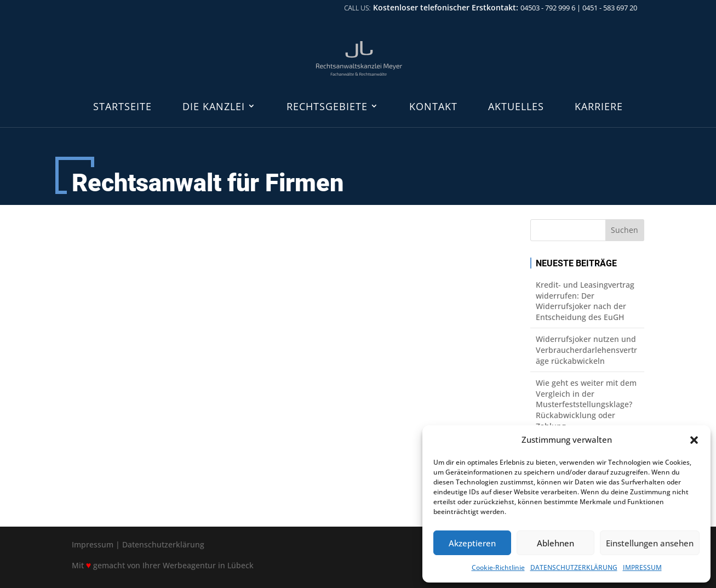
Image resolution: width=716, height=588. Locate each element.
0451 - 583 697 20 (610, 8)
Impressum (93, 544)
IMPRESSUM (642, 567)
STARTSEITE (122, 107)
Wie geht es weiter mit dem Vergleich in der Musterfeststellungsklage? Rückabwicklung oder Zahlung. (586, 404)
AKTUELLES (516, 107)
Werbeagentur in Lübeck (208, 565)
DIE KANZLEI (214, 107)
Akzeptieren (472, 543)
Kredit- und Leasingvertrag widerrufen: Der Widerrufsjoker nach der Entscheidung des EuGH (585, 301)
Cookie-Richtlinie (498, 567)
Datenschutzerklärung (163, 544)
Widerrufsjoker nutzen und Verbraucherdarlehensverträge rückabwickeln (586, 350)
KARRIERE (599, 107)
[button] (694, 440)
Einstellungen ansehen (650, 543)
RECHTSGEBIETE (327, 107)
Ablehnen (555, 543)
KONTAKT (433, 107)
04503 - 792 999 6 (548, 8)
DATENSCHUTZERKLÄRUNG (574, 567)
